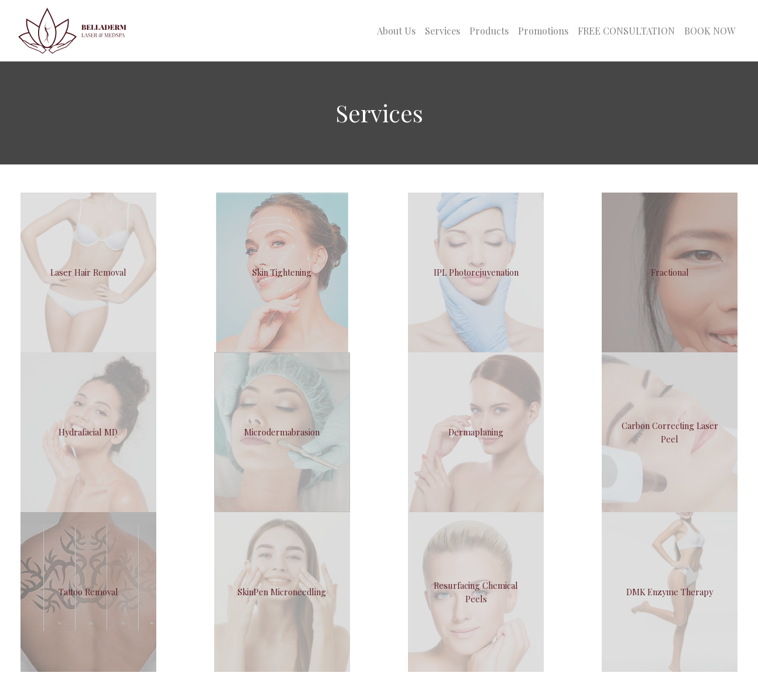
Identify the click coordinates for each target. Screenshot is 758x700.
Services (443, 31)
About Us (396, 31)
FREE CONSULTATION (626, 31)
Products (489, 31)
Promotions (543, 31)
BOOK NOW (710, 31)
